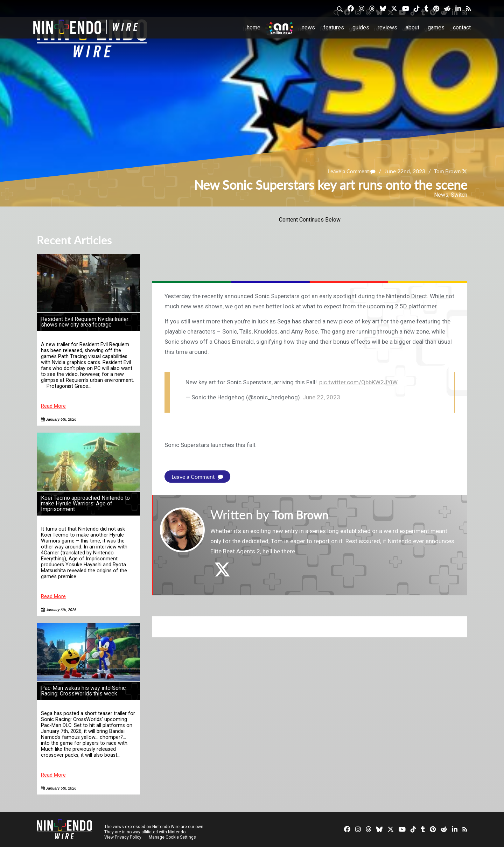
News (308, 27)
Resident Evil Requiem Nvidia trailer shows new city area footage (85, 322)
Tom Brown (446, 171)
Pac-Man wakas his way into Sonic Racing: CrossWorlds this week (83, 691)
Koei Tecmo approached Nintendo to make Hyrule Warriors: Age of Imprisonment (85, 503)
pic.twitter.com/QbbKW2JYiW (358, 382)
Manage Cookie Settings (173, 837)
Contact (462, 27)
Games (436, 27)
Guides (361, 27)
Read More (53, 406)
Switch (459, 195)
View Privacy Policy (123, 837)
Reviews (387, 27)
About (412, 27)
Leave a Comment (349, 171)
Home (254, 27)
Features (334, 27)
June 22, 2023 (321, 397)
